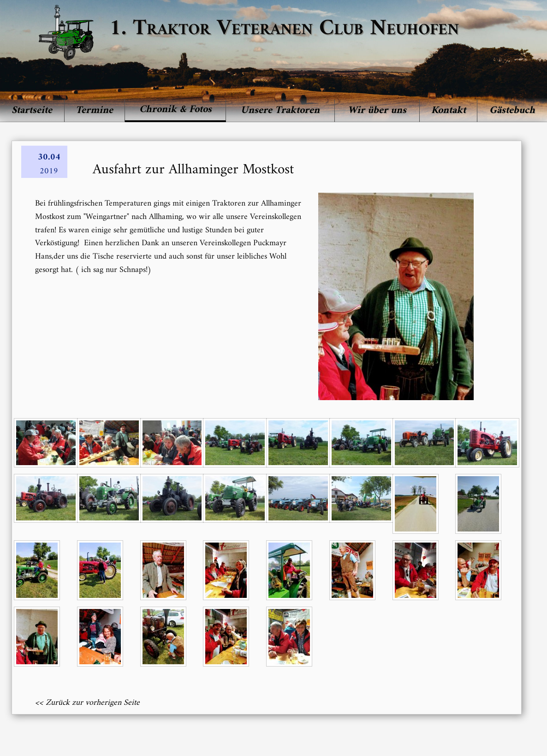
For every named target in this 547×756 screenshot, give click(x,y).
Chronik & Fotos (175, 109)
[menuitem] (32, 111)
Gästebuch (512, 110)
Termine (94, 110)
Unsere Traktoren (280, 110)
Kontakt (449, 110)
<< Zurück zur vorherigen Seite (87, 703)
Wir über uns (377, 110)
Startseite (32, 110)
